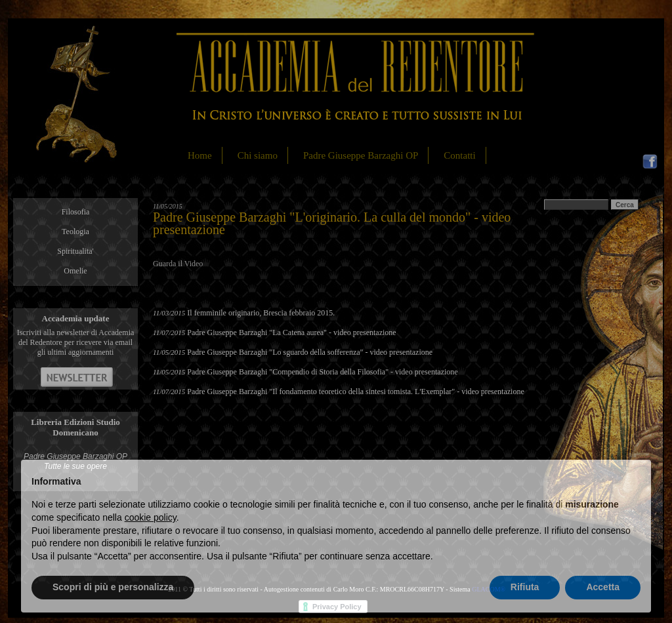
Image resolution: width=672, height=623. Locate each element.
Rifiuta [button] (525, 587)
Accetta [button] (603, 587)
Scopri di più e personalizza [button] (113, 587)
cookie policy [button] (151, 517)
